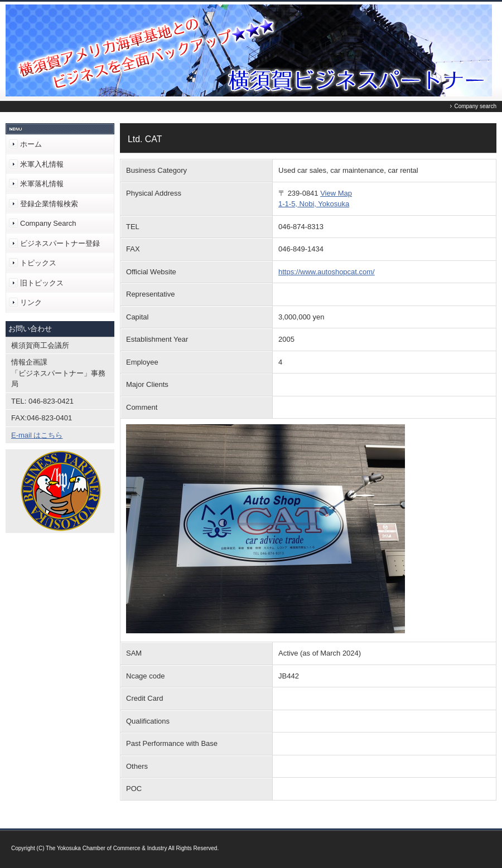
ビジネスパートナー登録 (60, 243)
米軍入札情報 (42, 164)
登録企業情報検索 (49, 204)
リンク (31, 302)
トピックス (38, 263)
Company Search (48, 223)
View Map (336, 193)
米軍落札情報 (42, 184)
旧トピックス (42, 283)
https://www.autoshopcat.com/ (327, 272)
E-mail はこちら (37, 435)
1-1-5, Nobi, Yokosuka (314, 204)
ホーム (31, 144)
